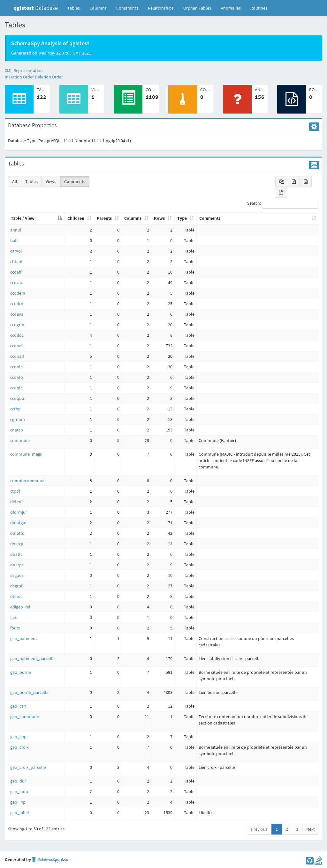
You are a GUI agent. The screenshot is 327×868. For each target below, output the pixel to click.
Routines (259, 8)
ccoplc (16, 388)
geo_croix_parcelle (28, 767)
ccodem (18, 293)
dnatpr (17, 565)
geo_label (20, 813)
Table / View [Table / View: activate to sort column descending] (23, 218)
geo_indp (19, 791)
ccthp (15, 409)
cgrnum (18, 419)
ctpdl (15, 491)
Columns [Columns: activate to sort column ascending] (133, 218)
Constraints (127, 8)
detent (17, 502)
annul (16, 230)
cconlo (17, 377)
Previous (259, 829)
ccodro (17, 304)
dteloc (16, 596)
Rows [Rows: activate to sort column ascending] (159, 218)
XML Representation (24, 70)
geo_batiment (24, 638)
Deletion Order (49, 77)
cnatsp (17, 430)
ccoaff (16, 272)
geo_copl (19, 737)
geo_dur (18, 781)
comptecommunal (28, 481)
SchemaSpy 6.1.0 (50, 860)
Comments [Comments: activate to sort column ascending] (210, 218)
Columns (98, 8)
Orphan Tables (197, 8)
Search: (283, 204)
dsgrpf (16, 586)
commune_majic (26, 454)
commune (20, 440)
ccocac (16, 283)
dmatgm (18, 523)
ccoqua (17, 398)
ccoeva (17, 314)
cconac (17, 346)
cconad (17, 356)
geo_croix (19, 747)
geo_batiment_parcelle (32, 658)
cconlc (16, 367)
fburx (15, 628)
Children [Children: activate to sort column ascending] (76, 218)
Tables (76, 8)
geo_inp (18, 802)
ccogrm (17, 325)
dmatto (17, 533)
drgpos (17, 575)
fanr (14, 617)
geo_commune (25, 717)
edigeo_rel (20, 607)
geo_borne (21, 672)
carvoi (16, 251)
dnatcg (17, 544)
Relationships (161, 8)
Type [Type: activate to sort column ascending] (182, 218)
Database (36, 8)
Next (311, 829)
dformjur (19, 512)
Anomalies (231, 8)
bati (14, 240)
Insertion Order (19, 77)
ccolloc (17, 335)
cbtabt (16, 261)
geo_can (18, 706)
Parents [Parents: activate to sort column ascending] (104, 218)
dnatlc (16, 554)
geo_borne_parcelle (29, 692)
